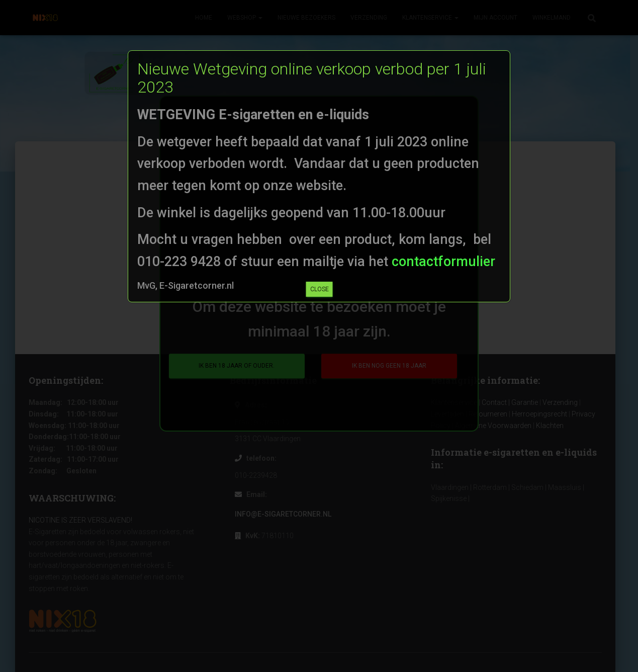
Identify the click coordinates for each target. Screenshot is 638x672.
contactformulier (442, 262)
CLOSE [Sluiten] (320, 289)
